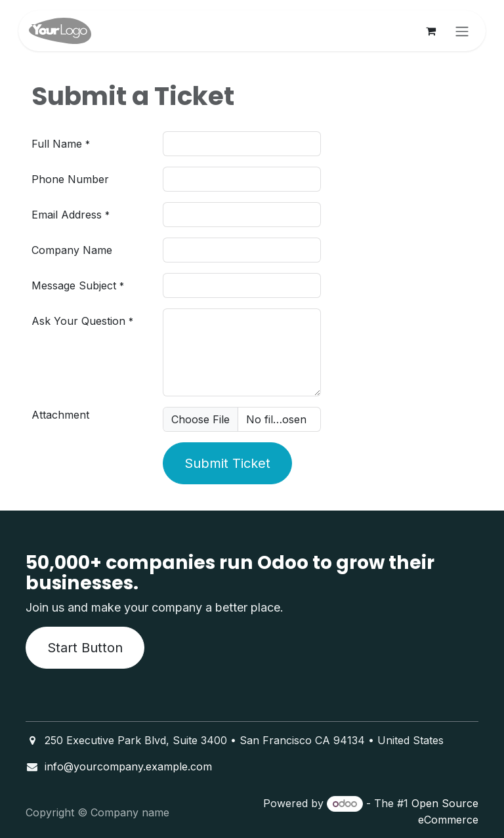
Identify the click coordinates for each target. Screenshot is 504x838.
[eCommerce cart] (430, 31)
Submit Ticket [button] (227, 463)
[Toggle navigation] (462, 31)
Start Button (85, 648)
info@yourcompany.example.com (128, 766)
